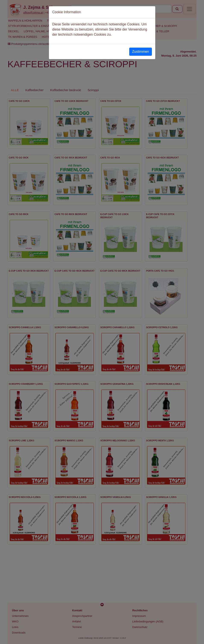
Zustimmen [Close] (140, 52)
